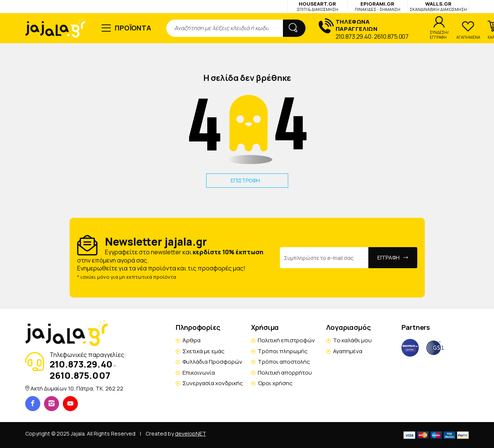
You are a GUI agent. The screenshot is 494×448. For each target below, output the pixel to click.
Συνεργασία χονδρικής (213, 383)
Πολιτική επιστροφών (286, 340)
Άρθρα (192, 340)
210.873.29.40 (353, 36)
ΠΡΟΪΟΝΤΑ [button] (133, 28)
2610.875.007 (391, 36)
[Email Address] (324, 258)
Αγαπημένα (348, 351)
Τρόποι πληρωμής (283, 351)
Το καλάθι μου (352, 340)
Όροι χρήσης (275, 383)
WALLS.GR (438, 6)
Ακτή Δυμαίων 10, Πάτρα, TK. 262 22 (77, 388)
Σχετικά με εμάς (204, 351)
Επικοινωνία (199, 373)
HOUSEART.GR (318, 6)
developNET (191, 434)
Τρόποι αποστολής (284, 362)
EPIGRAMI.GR (378, 6)
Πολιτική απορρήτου (285, 373)
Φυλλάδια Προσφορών (212, 362)
